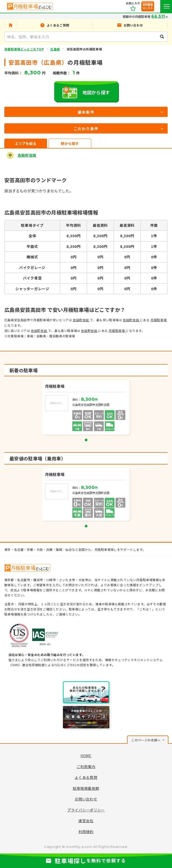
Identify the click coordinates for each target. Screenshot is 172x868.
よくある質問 (86, 777)
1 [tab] (86, 440)
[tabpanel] (86, 408)
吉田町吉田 (27, 155)
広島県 (55, 49)
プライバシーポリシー (86, 810)
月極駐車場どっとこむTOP (24, 49)
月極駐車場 (159, 320)
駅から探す (70, 143)
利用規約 (86, 832)
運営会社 (86, 821)
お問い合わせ (86, 799)
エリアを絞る (26, 143)
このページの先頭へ (146, 740)
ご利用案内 (86, 767)
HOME (86, 756)
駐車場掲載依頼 (86, 788)
